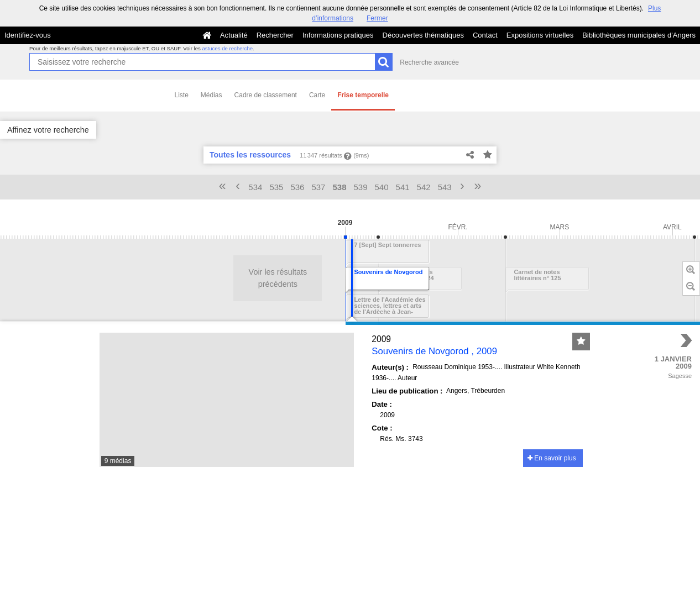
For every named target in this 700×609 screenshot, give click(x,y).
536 (297, 187)
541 (403, 187)
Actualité (234, 35)
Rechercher (275, 35)
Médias (211, 95)
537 (318, 187)
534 (255, 187)
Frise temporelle (363, 95)
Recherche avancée (429, 62)
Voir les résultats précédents (139, 278)
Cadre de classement (266, 95)
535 (276, 187)
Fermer (377, 18)
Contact (485, 35)
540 (382, 187)
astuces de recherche (227, 48)
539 (361, 187)
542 (424, 187)
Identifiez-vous (28, 35)
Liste (182, 95)
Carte (317, 95)
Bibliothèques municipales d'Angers (639, 35)
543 (445, 187)
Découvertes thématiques (423, 35)
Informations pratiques (338, 35)
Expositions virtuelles (540, 35)
